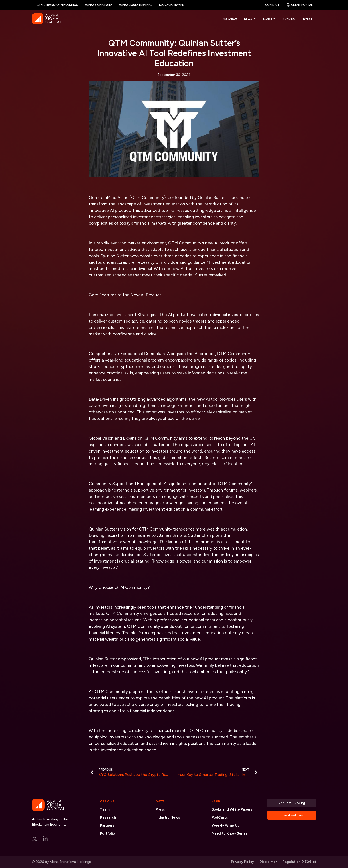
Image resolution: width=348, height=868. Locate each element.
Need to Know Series (230, 833)
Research (108, 817)
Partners (107, 825)
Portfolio (108, 833)
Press (160, 809)
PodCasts (220, 817)
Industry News (168, 817)
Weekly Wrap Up (226, 825)
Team (105, 809)
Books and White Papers (232, 809)
